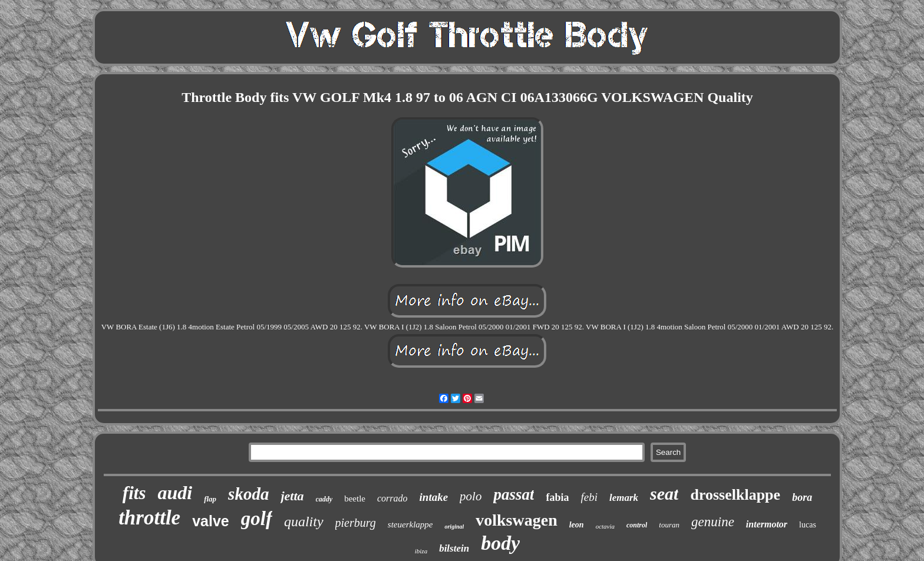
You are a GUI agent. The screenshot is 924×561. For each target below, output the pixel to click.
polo (471, 496)
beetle (355, 499)
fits (134, 493)
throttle (149, 518)
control (637, 525)
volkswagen (516, 520)
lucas (808, 525)
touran (669, 525)
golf (257, 519)
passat (514, 494)
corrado (392, 498)
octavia (605, 526)
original (454, 527)
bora (802, 497)
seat (664, 494)
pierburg (356, 523)
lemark (624, 498)
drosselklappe (735, 495)
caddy (324, 499)
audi (175, 493)
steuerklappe (410, 524)
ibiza (421, 551)
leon (577, 525)
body (500, 543)
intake (434, 497)
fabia (557, 497)
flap (210, 499)
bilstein (454, 548)
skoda (248, 494)
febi (590, 497)
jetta (292, 496)
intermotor (767, 524)
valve (211, 521)
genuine (713, 522)
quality (304, 522)
